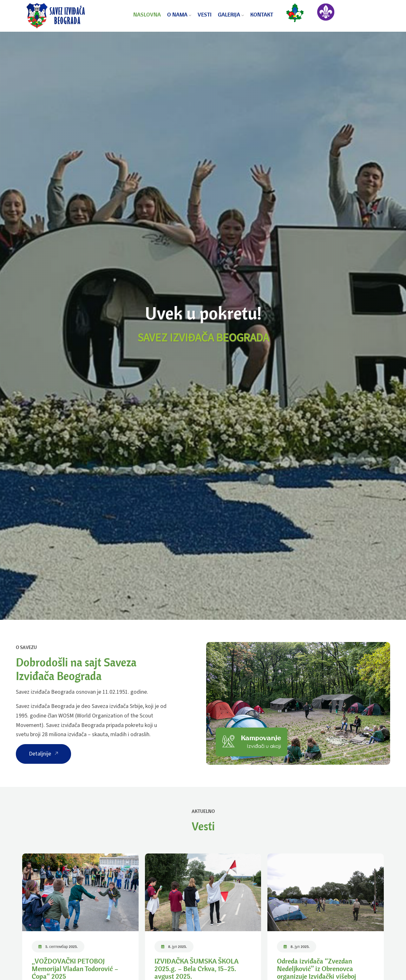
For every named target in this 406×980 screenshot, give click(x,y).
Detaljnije (43, 754)
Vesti (205, 14)
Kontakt (262, 14)
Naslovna (147, 14)
